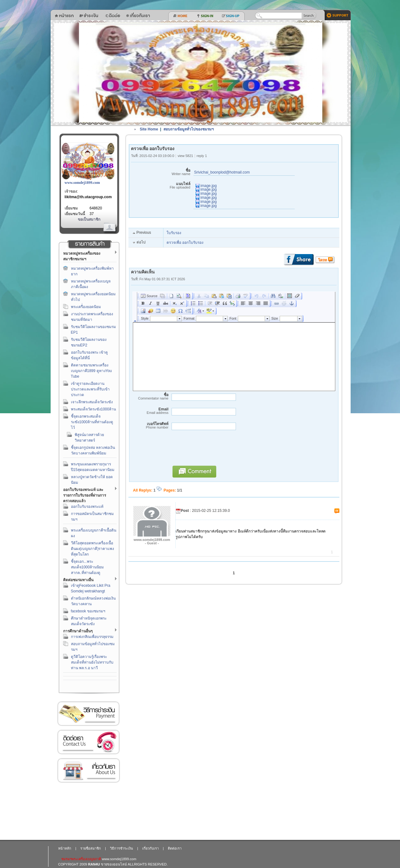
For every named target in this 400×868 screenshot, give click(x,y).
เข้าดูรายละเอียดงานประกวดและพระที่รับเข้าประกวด (90, 389)
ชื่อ (161, 172)
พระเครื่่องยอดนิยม (86, 307)
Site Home (149, 129)
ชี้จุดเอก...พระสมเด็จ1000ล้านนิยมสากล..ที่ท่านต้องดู (87, 567)
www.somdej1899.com (82, 183)
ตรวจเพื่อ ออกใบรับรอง (185, 243)
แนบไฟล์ (161, 186)
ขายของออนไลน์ (114, 864)
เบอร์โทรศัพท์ (150, 426)
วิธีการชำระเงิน (88, 714)
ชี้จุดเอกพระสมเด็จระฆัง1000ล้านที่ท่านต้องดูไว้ (92, 422)
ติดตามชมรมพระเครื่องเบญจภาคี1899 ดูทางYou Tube (91, 371)
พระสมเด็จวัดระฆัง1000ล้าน (94, 409)
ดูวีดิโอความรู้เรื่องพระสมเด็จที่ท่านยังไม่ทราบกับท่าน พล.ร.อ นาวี (92, 662)
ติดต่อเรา (88, 742)
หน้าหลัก (65, 848)
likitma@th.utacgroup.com (88, 197)
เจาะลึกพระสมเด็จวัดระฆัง (92, 402)
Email (150, 411)
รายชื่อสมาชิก (91, 848)
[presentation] (217, 451)
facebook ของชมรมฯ (88, 611)
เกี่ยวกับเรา (88, 770)
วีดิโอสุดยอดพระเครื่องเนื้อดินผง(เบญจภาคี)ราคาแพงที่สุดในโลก (93, 549)
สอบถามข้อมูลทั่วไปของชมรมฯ (189, 129)
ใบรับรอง (174, 233)
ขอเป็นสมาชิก (89, 219)
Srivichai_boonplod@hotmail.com (222, 172)
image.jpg (206, 186)
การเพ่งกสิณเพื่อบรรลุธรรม (92, 637)
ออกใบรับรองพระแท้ (87, 507)
